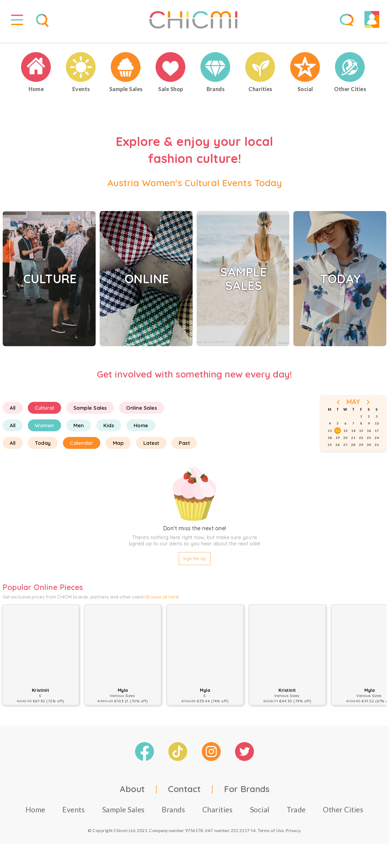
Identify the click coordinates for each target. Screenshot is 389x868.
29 (361, 450)
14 (353, 436)
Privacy (293, 836)
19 (338, 443)
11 (330, 436)
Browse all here (162, 602)
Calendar (82, 448)
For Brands (247, 794)
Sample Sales (90, 413)
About (132, 794)
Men (79, 431)
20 (345, 443)
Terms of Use (271, 836)
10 (377, 429)
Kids (109, 431)
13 (345, 436)
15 (361, 436)
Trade (296, 815)
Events (74, 815)
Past (184, 448)
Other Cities (343, 815)
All (13, 413)
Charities (218, 815)
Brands (173, 815)
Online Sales (142, 413)
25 (330, 450)
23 (369, 443)
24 (377, 443)
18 (330, 443)
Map (118, 448)
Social (260, 815)
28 (353, 450)
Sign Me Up (195, 564)
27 (345, 450)
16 (369, 436)
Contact (185, 794)
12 (338, 436)
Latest (151, 448)
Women (44, 431)
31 (377, 450)
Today (43, 448)
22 (361, 443)
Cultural (44, 413)
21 (353, 443)
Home (141, 431)
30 (369, 450)
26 (338, 450)
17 (377, 436)
